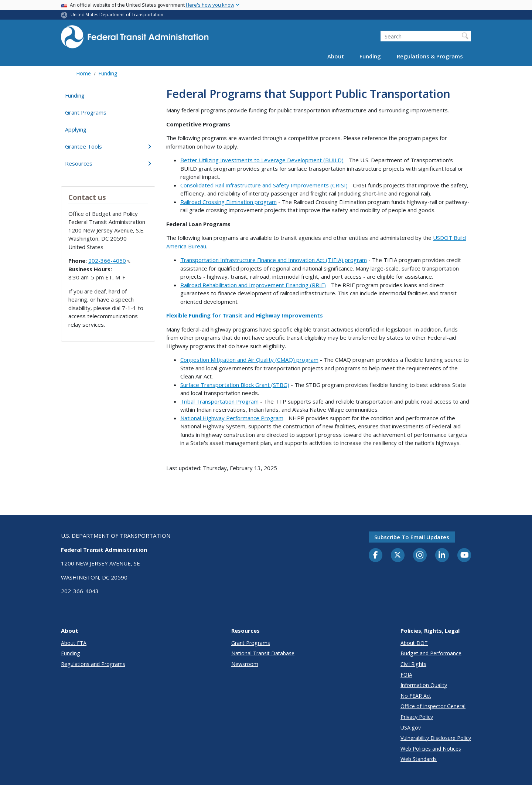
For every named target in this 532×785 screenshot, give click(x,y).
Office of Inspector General (433, 706)
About (336, 56)
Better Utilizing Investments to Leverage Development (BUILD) (262, 160)
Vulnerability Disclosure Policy (436, 738)
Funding (370, 56)
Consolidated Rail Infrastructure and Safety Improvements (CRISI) (264, 185)
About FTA (74, 643)
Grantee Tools (108, 146)
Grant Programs (86, 112)
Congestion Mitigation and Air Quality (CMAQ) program (249, 360)
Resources (108, 163)
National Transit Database (263, 653)
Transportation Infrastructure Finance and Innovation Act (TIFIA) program (274, 260)
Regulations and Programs (93, 664)
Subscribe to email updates (412, 537)
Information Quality (424, 685)
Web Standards (419, 759)
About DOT (414, 643)
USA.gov (411, 728)
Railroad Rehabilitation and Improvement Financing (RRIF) (253, 285)
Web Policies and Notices (431, 749)
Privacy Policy (417, 717)
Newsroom (245, 664)
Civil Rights (413, 664)
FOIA (406, 675)
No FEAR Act (416, 696)
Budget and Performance (431, 653)
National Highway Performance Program (232, 418)
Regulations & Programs (430, 56)
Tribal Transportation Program (219, 401)
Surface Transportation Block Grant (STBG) (235, 385)
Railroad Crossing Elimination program (229, 202)
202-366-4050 (109, 261)
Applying (76, 129)
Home (83, 73)
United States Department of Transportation (117, 15)
